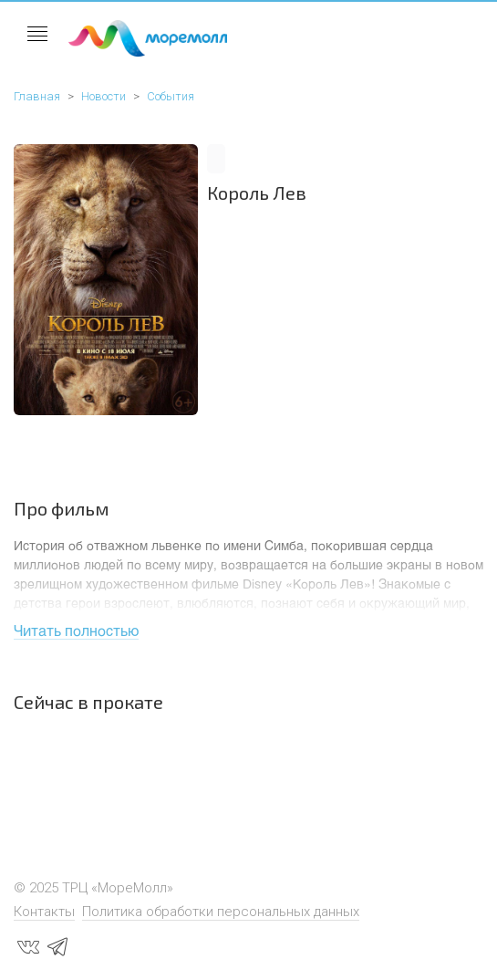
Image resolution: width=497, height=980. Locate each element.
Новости (104, 96)
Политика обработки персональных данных (221, 912)
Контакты (44, 912)
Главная (37, 96)
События (171, 96)
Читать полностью (76, 630)
